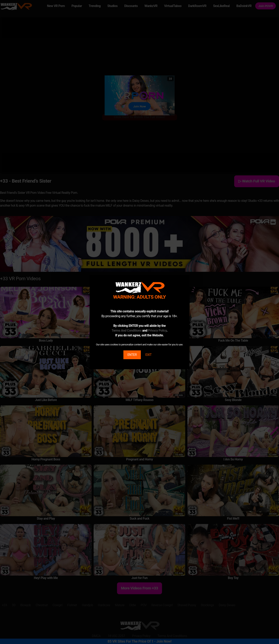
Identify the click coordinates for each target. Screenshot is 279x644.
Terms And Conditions (127, 330)
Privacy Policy (157, 330)
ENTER (132, 355)
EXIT (148, 355)
